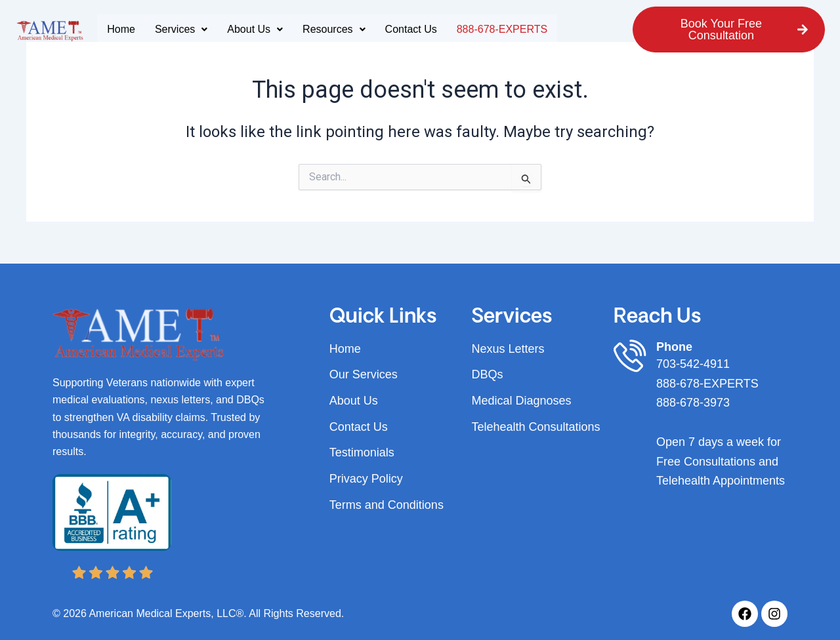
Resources (334, 29)
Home (121, 29)
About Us (255, 29)
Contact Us (411, 29)
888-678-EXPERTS (502, 29)
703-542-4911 (693, 364)
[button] (181, 30)
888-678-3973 (693, 403)
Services (181, 29)
